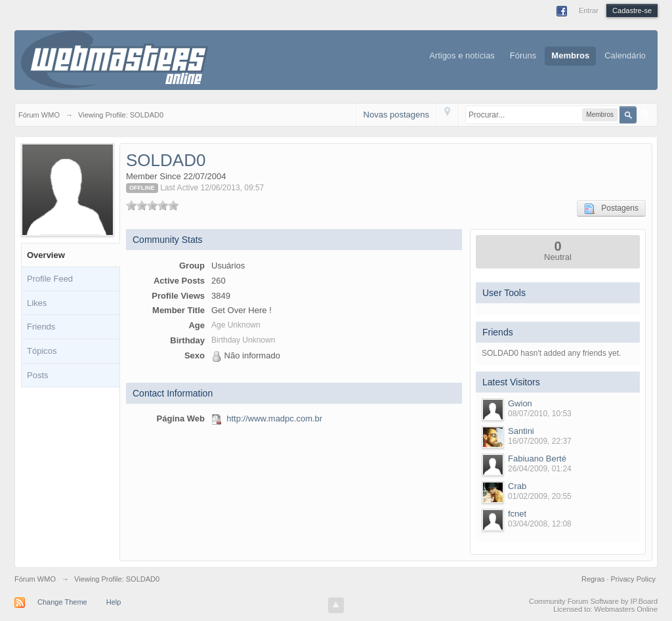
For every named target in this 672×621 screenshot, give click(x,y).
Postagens (611, 209)
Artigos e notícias (462, 55)
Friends (41, 327)
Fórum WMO (35, 579)
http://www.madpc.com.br (274, 418)
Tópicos (42, 351)
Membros (570, 55)
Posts (38, 375)
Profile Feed (50, 279)
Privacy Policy (633, 579)
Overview (46, 255)
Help (114, 602)
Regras (594, 579)
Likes (37, 303)
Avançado (645, 114)
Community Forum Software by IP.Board (593, 601)
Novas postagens (396, 115)
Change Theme (62, 602)
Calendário (625, 55)
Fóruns (523, 55)
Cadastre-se (632, 11)
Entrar (589, 11)
